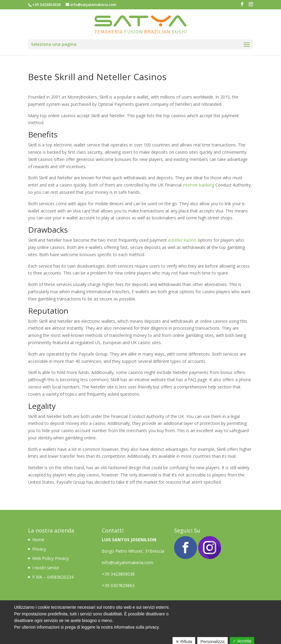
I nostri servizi (46, 568)
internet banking (198, 185)
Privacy (39, 549)
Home (39, 540)
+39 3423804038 (47, 5)
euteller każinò (182, 240)
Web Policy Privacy (50, 558)
